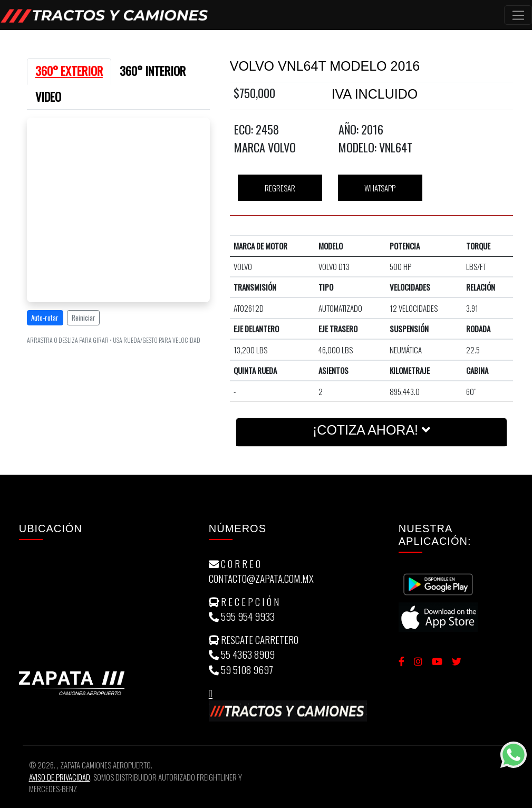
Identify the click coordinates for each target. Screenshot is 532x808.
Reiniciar (84, 318)
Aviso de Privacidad (60, 777)
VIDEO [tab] (48, 97)
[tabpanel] (119, 233)
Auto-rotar (45, 318)
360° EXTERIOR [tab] (69, 71)
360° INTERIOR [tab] (153, 71)
